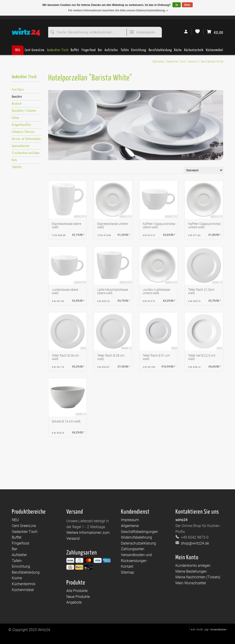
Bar (100, 52)
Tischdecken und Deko (26, 153)
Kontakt (127, 566)
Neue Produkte (78, 597)
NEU (18, 50)
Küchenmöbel (215, 52)
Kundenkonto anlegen (193, 566)
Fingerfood (89, 52)
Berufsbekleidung (160, 52)
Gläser (16, 118)
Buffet (75, 52)
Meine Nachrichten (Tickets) (198, 577)
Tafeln (125, 52)
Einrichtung (139, 52)
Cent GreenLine (35, 50)
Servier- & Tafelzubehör (26, 139)
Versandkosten (218, 630)
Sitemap (127, 572)
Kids (15, 160)
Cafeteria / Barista (23, 132)
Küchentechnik (194, 52)
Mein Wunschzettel (191, 583)
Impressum (130, 520)
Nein (187, 5)
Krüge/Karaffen (21, 125)
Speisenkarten (21, 146)
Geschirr (193, 62)
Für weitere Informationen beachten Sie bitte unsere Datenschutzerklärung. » (118, 10)
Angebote (74, 602)
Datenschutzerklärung (138, 543)
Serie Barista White (212, 62)
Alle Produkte (77, 591)
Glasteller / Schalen (24, 111)
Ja (176, 5)
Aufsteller (111, 52)
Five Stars (18, 90)
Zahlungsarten (133, 549)
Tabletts (17, 167)
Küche (178, 52)
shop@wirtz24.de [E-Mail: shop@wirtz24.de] (194, 543)
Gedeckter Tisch (58, 52)
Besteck (17, 104)
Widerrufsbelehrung (136, 537)
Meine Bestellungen (191, 571)
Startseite (158, 62)
